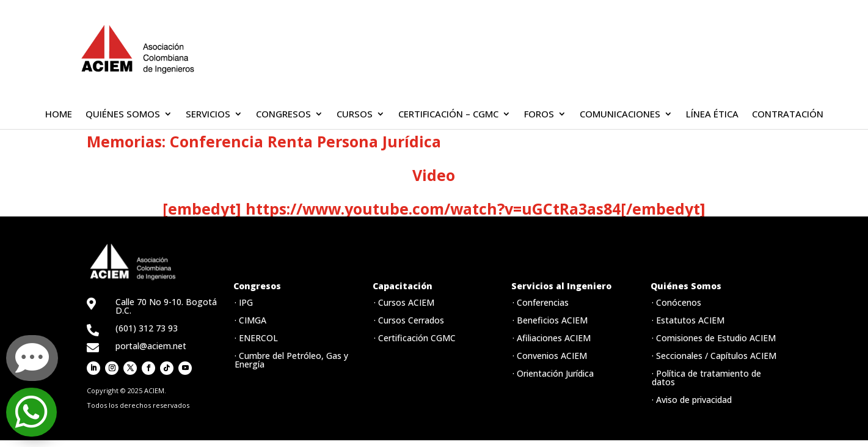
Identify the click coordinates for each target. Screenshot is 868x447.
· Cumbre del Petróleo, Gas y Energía (291, 360)
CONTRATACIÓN (788, 115)
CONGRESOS (283, 115)
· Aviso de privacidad (692, 400)
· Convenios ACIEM (550, 356)
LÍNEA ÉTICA (712, 115)
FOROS (539, 115)
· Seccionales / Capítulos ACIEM (714, 356)
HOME (59, 115)
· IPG (244, 302)
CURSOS (355, 115)
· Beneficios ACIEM (550, 320)
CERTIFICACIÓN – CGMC (448, 115)
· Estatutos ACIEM (688, 320)
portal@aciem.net (151, 346)
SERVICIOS (208, 115)
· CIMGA (250, 320)
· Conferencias (541, 302)
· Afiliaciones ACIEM (552, 338)
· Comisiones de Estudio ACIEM (714, 338)
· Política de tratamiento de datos (706, 378)
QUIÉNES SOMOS (123, 115)
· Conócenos (677, 302)
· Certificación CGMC (415, 338)
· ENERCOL (256, 338)
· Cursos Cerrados (409, 320)
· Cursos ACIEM (404, 302)
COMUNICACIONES (620, 115)
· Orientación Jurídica (553, 373)
